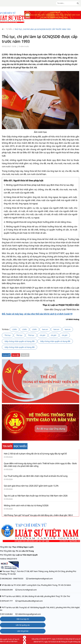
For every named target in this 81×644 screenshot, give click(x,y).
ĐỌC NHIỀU (20, 446)
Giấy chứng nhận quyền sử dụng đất (19, 341)
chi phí (43, 335)
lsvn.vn (45, 329)
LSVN (15, 329)
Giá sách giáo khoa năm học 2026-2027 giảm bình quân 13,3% (31, 486)
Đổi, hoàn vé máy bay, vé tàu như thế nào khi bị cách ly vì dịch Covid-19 (37, 314)
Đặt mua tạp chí (23, 619)
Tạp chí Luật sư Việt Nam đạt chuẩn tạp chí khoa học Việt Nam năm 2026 (36, 496)
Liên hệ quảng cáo (23, 625)
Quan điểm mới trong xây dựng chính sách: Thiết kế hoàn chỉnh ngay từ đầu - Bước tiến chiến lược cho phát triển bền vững (40, 465)
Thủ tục (8, 335)
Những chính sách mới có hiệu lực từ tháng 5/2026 (26, 506)
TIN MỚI (7, 446)
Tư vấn (8, 29)
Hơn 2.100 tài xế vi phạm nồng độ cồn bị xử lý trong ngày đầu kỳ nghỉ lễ (35, 454)
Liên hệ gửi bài (23, 631)
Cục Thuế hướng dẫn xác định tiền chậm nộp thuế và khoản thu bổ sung (36, 476)
